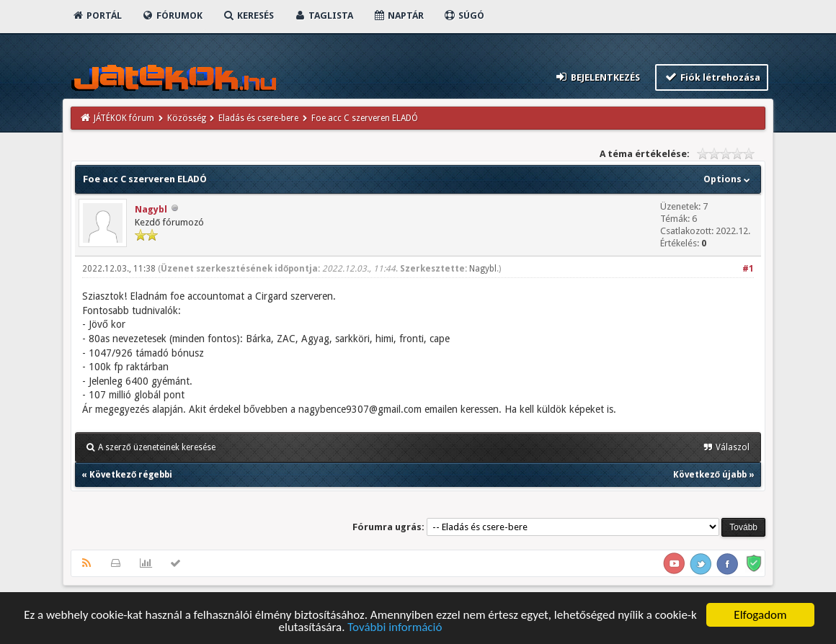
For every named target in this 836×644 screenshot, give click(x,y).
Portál (97, 15)
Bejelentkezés (597, 77)
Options (728, 179)
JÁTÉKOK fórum (124, 118)
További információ (395, 629)
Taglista (323, 15)
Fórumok (172, 15)
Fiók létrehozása (712, 77)
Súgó (464, 15)
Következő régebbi (131, 475)
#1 (748, 269)
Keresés (248, 15)
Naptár (398, 15)
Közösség (187, 118)
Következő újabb (710, 475)
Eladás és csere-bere (258, 118)
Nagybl (151, 209)
